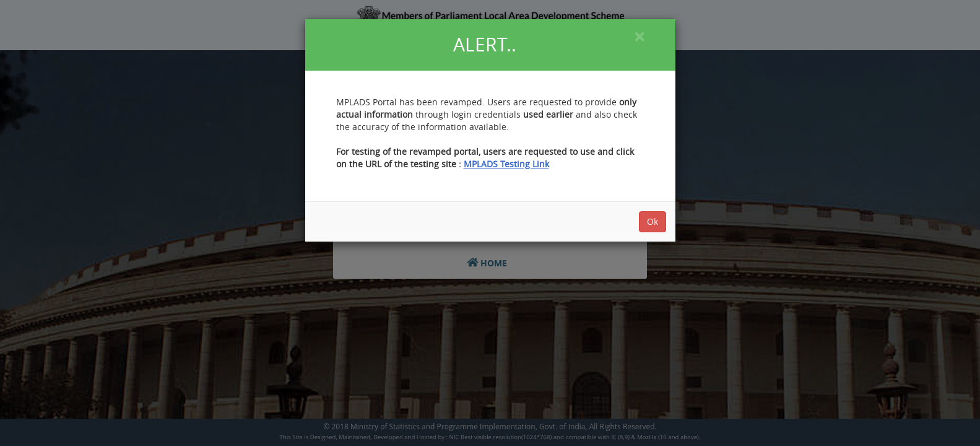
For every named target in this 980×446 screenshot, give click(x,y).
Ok (653, 221)
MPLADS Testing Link (506, 164)
